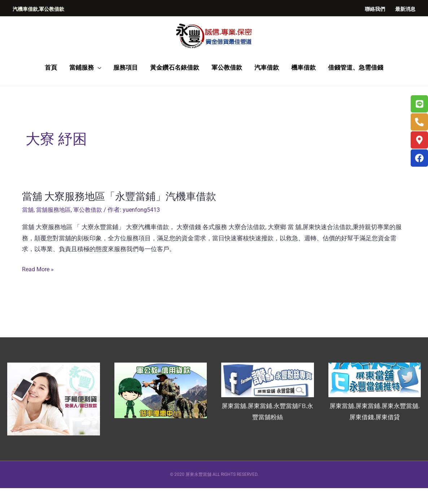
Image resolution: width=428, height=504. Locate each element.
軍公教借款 (91, 225)
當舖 (28, 225)
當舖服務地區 (55, 225)
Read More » (39, 285)
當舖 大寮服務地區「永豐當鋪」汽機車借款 (126, 211)
